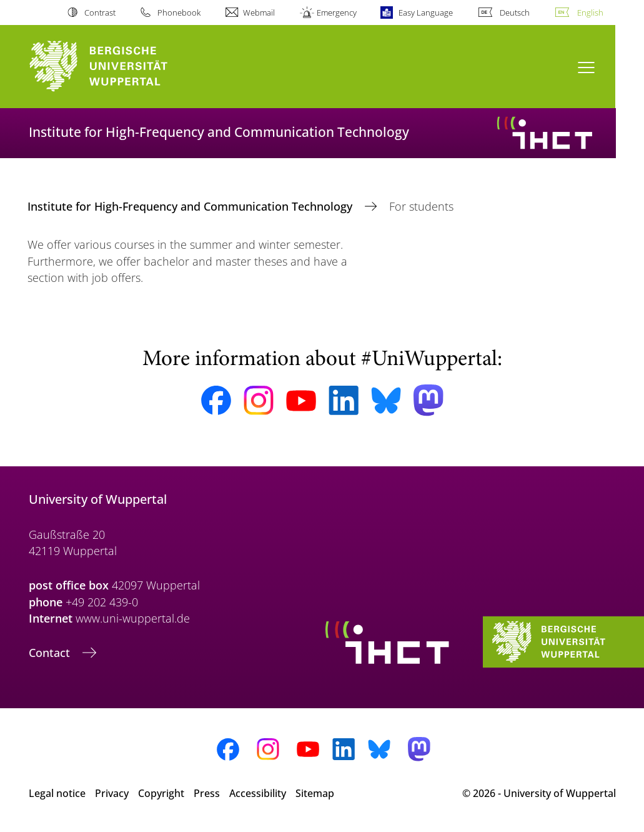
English (590, 13)
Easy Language (426, 13)
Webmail (259, 13)
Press (207, 793)
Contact (51, 653)
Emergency (337, 13)
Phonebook (179, 13)
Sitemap (315, 793)
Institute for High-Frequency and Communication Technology (191, 206)
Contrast (100, 13)
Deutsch (515, 13)
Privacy (112, 793)
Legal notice (57, 793)
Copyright (161, 793)
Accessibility (258, 793)
